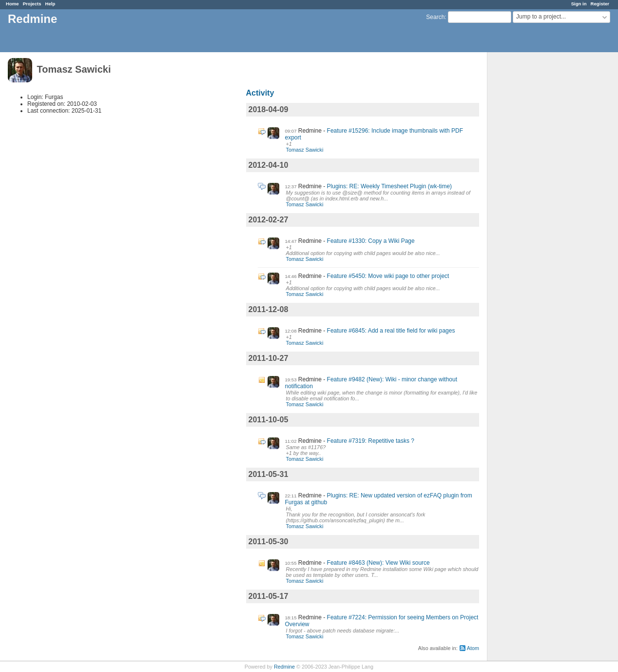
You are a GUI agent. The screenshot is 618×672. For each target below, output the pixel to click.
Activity (260, 93)
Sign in (579, 4)
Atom (473, 648)
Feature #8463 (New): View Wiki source (378, 563)
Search (435, 17)
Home (12, 4)
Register (600, 4)
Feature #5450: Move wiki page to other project (388, 276)
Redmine (284, 667)
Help (50, 4)
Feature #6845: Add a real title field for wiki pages (391, 331)
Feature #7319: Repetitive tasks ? (371, 441)
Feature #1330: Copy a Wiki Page (371, 241)
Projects (32, 4)
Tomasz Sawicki (305, 150)
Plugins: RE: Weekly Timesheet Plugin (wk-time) (390, 186)
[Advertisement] (536, 205)
